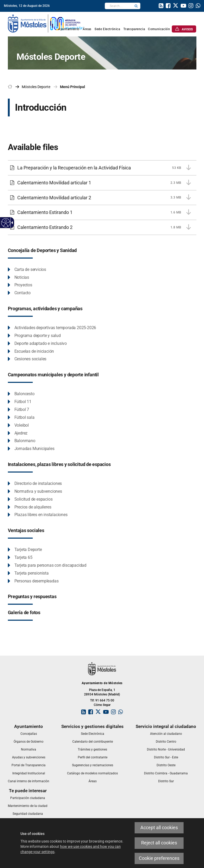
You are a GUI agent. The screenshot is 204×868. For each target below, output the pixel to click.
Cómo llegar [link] (102, 705)
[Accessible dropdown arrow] (11, 223)
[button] (136, 6)
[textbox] (118, 6)
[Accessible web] (6, 223)
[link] (161, 6)
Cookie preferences (159, 858)
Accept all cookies (159, 828)
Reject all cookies (159, 843)
